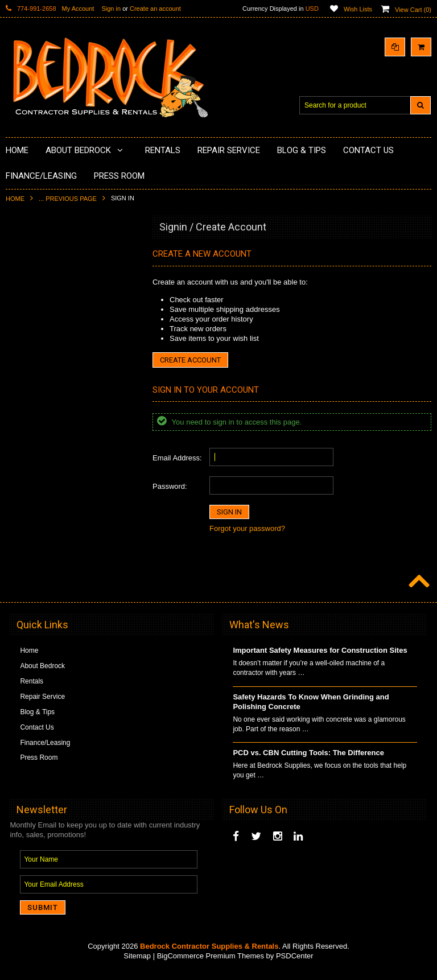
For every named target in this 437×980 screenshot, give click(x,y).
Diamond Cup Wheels (46, 253)
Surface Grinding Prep (46, 273)
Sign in (111, 9)
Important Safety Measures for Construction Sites (320, 658)
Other (21, 562)
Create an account (155, 9)
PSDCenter (295, 963)
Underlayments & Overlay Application (69, 331)
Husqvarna (29, 398)
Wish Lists (358, 9)
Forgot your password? (247, 528)
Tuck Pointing (33, 437)
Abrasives (28, 475)
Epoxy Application (40, 311)
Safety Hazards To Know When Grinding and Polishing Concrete (311, 710)
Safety (22, 542)
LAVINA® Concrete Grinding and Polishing (62, 374)
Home (15, 199)
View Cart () (413, 10)
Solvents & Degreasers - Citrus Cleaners (59, 499)
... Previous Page (68, 199)
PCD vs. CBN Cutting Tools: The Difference (308, 761)
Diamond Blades (38, 417)
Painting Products (39, 349)
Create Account (190, 360)
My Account (78, 9)
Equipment (29, 523)
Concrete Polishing (41, 292)
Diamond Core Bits (41, 456)
